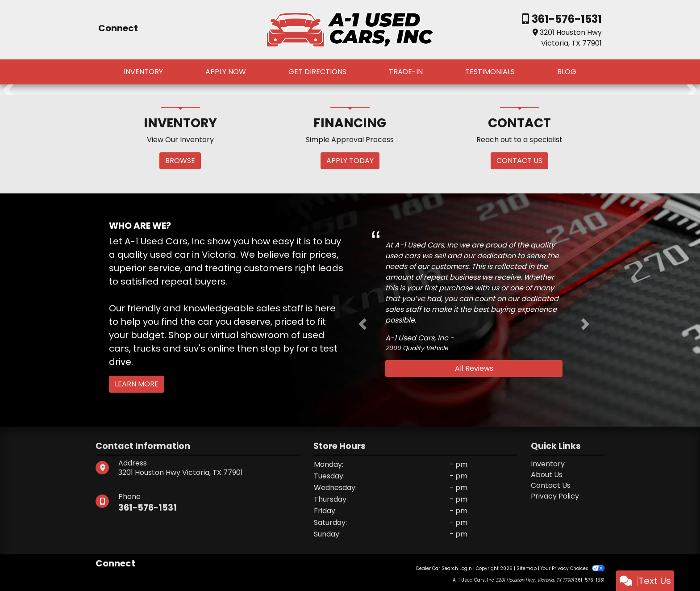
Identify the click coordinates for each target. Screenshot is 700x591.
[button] (8, 90)
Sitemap (527, 568)
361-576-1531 (566, 19)
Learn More (137, 384)
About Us (547, 475)
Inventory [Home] (548, 464)
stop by (277, 348)
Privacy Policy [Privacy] (555, 496)
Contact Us (551, 485)
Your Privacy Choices (573, 568)
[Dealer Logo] (350, 29)
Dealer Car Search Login (444, 568)
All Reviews (474, 368)
